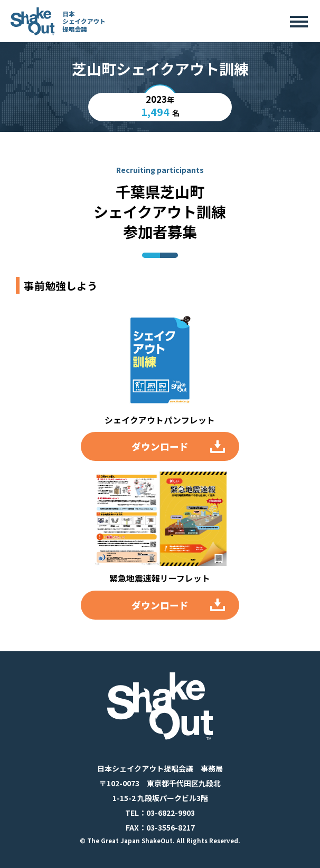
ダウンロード (160, 446)
